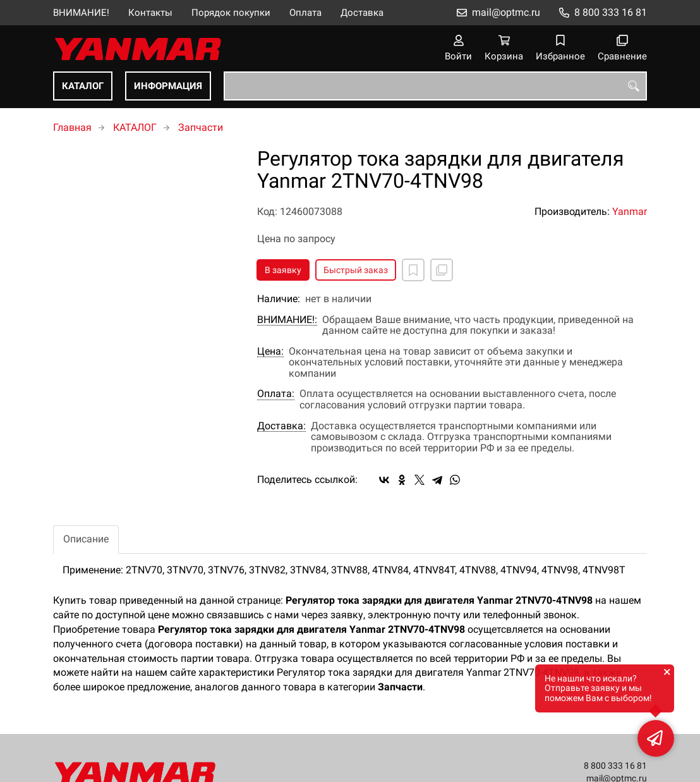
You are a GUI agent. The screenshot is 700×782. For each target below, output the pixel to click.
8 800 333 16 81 (611, 12)
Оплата (305, 13)
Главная (72, 127)
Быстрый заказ (356, 270)
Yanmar (630, 211)
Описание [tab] (86, 539)
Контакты (150, 13)
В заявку (283, 270)
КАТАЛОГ (83, 86)
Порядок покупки (231, 13)
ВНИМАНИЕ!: (287, 320)
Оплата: (276, 394)
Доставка (362, 13)
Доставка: (281, 426)
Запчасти (201, 127)
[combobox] (435, 86)
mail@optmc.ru (506, 12)
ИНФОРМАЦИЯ (168, 86)
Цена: (270, 351)
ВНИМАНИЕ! (81, 13)
